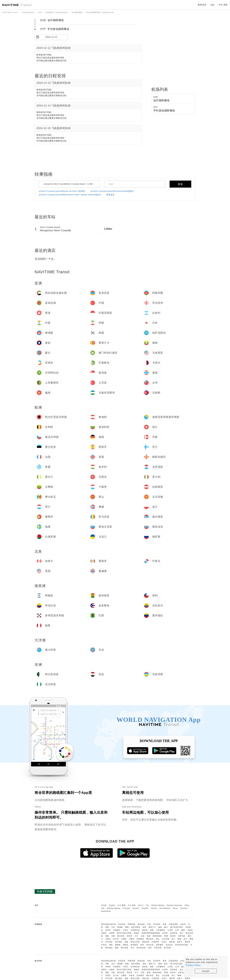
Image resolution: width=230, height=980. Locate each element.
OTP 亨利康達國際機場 (55, 29)
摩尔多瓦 (150, 939)
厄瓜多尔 (169, 945)
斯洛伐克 (146, 942)
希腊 (166, 936)
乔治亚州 (157, 924)
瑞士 (182, 933)
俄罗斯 (172, 942)
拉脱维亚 (140, 939)
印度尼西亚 (173, 924)
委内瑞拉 (109, 948)
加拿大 (180, 942)
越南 (183, 930)
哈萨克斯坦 (136, 927)
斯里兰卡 (152, 927)
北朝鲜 (112, 933)
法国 (143, 936)
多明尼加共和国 (182, 945)
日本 (113, 927)
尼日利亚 (167, 948)
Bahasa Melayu (158, 905)
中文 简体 (132, 905)
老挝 (144, 927)
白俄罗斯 (155, 942)
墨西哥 (188, 942)
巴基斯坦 (117, 930)
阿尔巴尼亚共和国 (124, 933)
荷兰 (173, 939)
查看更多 (110, 195)
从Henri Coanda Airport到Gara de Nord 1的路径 (62, 191)
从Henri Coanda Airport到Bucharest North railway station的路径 (70, 195)
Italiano (154, 908)
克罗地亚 (182, 936)
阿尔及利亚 (141, 948)
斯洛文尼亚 (135, 942)
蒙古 (166, 927)
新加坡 (145, 930)
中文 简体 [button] (223, 5)
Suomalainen (165, 908)
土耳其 (170, 930)
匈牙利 (173, 936)
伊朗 (107, 927)
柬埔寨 (120, 927)
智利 (142, 945)
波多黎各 (160, 945)
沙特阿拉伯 (135, 930)
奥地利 (137, 933)
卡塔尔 (126, 930)
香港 (165, 924)
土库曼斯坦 (161, 930)
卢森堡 (132, 939)
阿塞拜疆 (131, 924)
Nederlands (106, 911)
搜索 (180, 184)
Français (126, 908)
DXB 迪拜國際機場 (52, 20)
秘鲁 (117, 948)
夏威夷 (118, 945)
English (112, 905)
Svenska (184, 908)
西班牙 (130, 936)
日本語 (104, 905)
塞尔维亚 (119, 942)
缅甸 (160, 927)
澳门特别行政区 (177, 927)
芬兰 (137, 936)
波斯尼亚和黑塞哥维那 (151, 933)
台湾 (177, 930)
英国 (149, 936)
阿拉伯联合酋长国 (108, 924)
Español (145, 908)
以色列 (183, 924)
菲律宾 (108, 930)
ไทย (147, 905)
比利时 (165, 933)
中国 (149, 924)
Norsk (175, 908)
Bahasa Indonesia (175, 905)
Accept (206, 971)
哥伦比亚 (150, 945)
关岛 (132, 948)
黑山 (158, 939)
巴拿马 (104, 945)
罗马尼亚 (109, 942)
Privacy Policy (193, 965)
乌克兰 (164, 942)
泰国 (152, 930)
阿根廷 (126, 945)
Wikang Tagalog (114, 908)
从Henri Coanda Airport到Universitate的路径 (112, 191)
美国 (111, 945)
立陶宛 (124, 939)
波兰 (185, 939)
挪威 (179, 939)
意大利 (116, 939)
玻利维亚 (134, 945)
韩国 (127, 927)
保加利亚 (174, 933)
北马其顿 (166, 939)
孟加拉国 (141, 924)
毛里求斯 (158, 948)
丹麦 (113, 936)
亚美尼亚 (122, 924)
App (212, 5)
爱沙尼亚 (121, 936)
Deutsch (136, 908)
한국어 (141, 905)
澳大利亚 (125, 948)
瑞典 (126, 942)
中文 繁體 (121, 905)
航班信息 (202, 5)
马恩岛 (108, 939)
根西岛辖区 (157, 936)
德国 (107, 936)
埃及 (150, 948)
